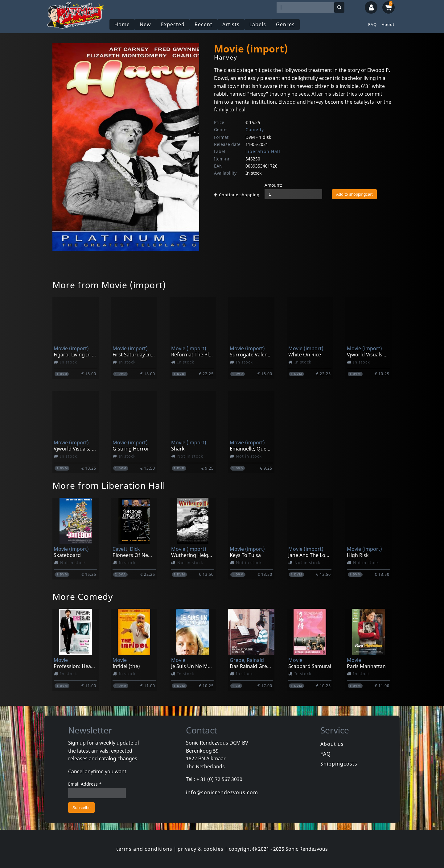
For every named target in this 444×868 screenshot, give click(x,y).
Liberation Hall (263, 151)
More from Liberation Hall (109, 485)
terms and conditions (144, 849)
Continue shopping (237, 195)
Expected (173, 24)
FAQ (372, 24)
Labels (258, 24)
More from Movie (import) (109, 285)
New (145, 24)
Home (122, 24)
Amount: (273, 185)
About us (332, 744)
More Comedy (83, 596)
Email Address (85, 784)
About (388, 24)
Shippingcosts (339, 764)
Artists (231, 24)
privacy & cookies (201, 849)
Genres (285, 24)
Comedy (255, 129)
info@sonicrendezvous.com (222, 792)
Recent (203, 24)
